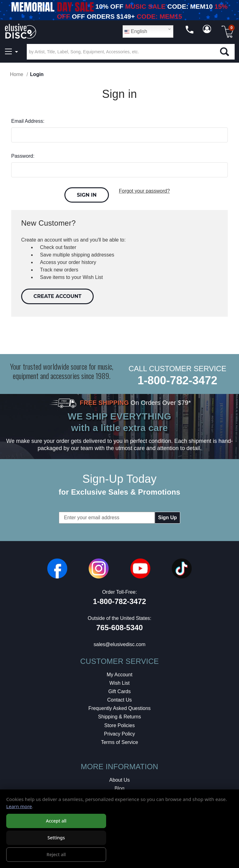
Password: (23, 156)
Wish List (120, 683)
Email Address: (28, 121)
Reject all (56, 855)
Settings (56, 838)
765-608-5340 (119, 628)
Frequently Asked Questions (119, 708)
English (136, 31)
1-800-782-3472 (177, 380)
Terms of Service (119, 742)
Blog (119, 788)
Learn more (19, 807)
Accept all (56, 821)
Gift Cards (119, 691)
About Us (119, 780)
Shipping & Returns (119, 717)
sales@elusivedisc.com (120, 644)
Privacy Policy (119, 734)
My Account (120, 675)
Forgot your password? (144, 191)
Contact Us (119, 700)
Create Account (58, 296)
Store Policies (119, 725)
